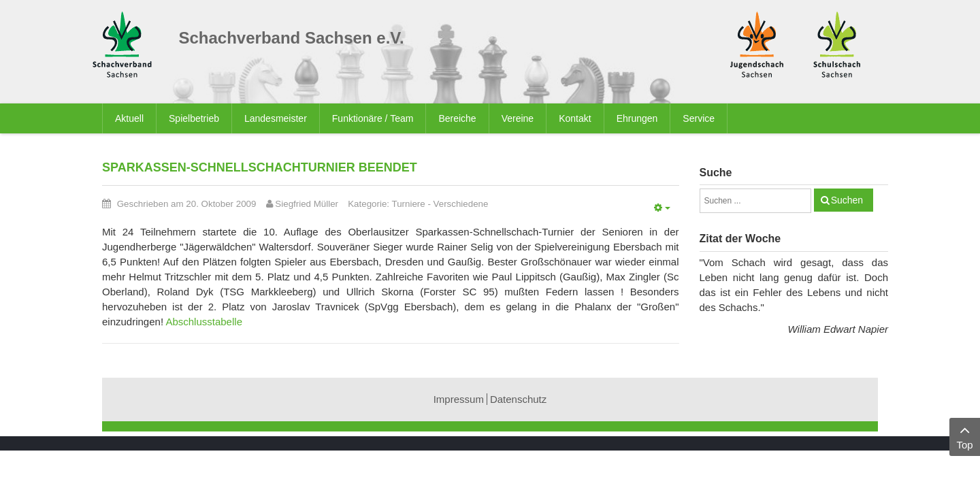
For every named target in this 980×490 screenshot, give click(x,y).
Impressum (459, 399)
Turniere (409, 204)
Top (965, 436)
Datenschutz (518, 399)
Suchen (847, 200)
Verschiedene (461, 204)
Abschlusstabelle (204, 322)
